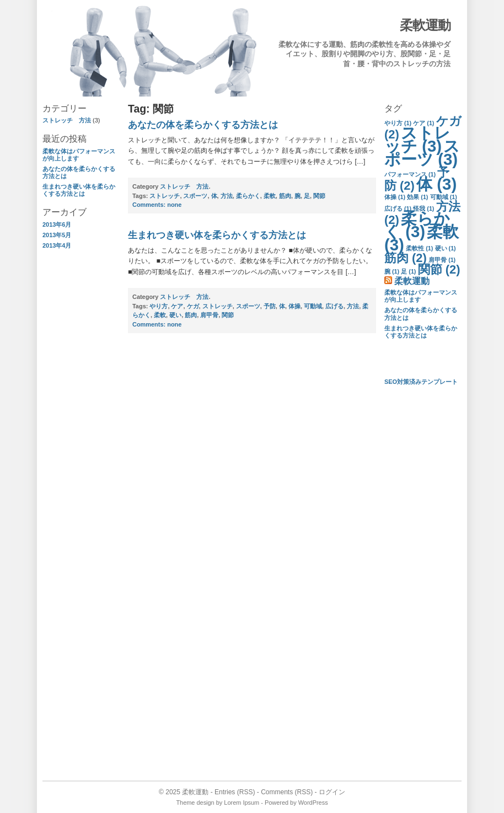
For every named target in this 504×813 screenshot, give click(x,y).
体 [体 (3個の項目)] (436, 184)
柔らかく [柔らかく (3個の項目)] (417, 225)
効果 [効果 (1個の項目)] (417, 197)
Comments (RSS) (287, 792)
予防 (270, 306)
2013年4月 (57, 245)
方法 (227, 196)
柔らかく (248, 196)
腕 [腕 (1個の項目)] (392, 271)
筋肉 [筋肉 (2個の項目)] (406, 258)
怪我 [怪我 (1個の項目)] (423, 208)
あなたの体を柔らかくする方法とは (203, 125)
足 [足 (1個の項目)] (408, 271)
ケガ (193, 306)
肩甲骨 (209, 315)
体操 (294, 306)
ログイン (332, 792)
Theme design (195, 803)
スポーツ (195, 196)
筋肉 (285, 196)
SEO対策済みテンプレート (421, 382)
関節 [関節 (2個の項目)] (439, 269)
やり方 (159, 306)
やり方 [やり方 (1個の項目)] (398, 123)
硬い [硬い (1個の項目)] (446, 248)
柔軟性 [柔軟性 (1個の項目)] (419, 248)
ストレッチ (165, 196)
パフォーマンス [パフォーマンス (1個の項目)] (410, 174)
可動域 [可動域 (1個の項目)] (444, 197)
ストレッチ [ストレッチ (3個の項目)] (417, 139)
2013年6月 (57, 224)
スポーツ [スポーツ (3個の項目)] (422, 153)
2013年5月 (57, 235)
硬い (175, 315)
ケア (177, 306)
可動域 (313, 306)
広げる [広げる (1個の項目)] (398, 208)
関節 (319, 196)
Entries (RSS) (235, 792)
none (157, 205)
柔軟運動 (425, 25)
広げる (334, 306)
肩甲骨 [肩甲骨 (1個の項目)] (442, 260)
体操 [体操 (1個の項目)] (395, 197)
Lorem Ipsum (242, 803)
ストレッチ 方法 (67, 120)
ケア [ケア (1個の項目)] (423, 123)
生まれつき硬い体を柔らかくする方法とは (79, 190)
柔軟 (270, 196)
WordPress (313, 803)
